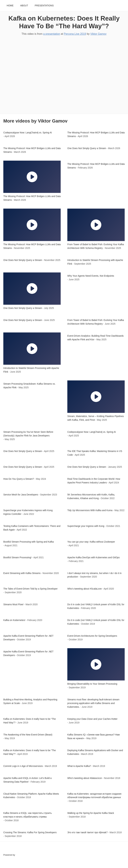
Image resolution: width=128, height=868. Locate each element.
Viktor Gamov (98, 34)
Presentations (44, 6)
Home (10, 6)
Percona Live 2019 (75, 34)
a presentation (52, 34)
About (24, 6)
